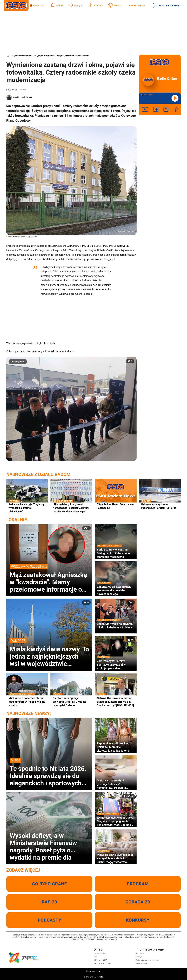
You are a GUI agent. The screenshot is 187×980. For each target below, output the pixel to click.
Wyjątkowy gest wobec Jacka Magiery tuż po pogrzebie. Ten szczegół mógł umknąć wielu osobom (116, 821)
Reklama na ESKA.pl (101, 960)
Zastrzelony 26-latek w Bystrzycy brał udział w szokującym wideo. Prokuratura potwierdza (116, 665)
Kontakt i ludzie (99, 953)
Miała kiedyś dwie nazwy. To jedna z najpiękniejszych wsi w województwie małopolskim (49, 653)
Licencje (139, 957)
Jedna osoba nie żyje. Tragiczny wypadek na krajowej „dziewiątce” (27, 508)
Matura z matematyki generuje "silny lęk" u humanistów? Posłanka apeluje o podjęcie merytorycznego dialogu (112, 784)
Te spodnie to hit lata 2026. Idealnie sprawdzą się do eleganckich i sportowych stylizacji (49, 772)
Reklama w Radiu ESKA (102, 963)
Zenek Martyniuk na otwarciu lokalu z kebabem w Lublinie (116, 626)
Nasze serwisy (93, 971)
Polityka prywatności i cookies (147, 960)
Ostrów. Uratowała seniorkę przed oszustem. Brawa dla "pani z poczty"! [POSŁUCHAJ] (116, 702)
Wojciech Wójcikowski (23, 97)
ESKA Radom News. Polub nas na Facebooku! (116, 506)
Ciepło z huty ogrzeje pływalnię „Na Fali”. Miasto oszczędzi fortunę (71, 702)
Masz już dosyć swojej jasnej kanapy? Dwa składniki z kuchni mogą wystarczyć (116, 858)
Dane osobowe (141, 963)
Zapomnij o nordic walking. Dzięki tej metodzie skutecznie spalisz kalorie (114, 747)
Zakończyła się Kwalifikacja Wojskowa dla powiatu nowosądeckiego (116, 590)
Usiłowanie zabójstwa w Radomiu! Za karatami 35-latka (160, 506)
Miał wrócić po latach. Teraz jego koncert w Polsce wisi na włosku (27, 702)
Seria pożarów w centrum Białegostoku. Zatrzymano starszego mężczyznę (116, 553)
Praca (96, 957)
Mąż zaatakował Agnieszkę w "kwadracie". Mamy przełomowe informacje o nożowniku (49, 578)
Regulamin (140, 953)
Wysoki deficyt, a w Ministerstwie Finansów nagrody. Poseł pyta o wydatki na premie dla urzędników (43, 847)
